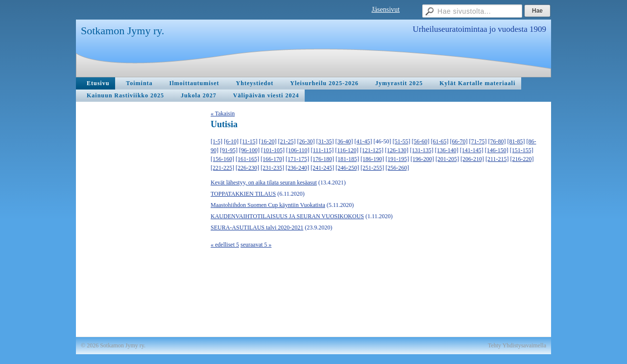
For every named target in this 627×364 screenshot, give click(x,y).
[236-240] (297, 168)
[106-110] (298, 150)
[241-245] (322, 168)
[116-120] (347, 150)
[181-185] (347, 159)
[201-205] (447, 159)
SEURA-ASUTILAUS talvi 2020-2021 (257, 227)
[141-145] (472, 150)
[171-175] (297, 159)
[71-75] (478, 141)
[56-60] (421, 141)
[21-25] (287, 141)
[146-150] (497, 150)
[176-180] (322, 159)
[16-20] (268, 141)
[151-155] (522, 150)
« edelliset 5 (225, 245)
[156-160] (222, 159)
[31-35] (325, 141)
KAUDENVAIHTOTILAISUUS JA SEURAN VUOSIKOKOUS (287, 216)
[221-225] (222, 168)
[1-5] (217, 141)
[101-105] (273, 150)
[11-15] (249, 141)
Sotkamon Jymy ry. (122, 31)
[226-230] (247, 168)
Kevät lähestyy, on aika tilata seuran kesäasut (264, 182)
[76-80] (497, 141)
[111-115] (323, 150)
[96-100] (249, 150)
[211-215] (497, 159)
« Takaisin (223, 114)
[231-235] (272, 168)
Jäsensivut (386, 10)
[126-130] (397, 150)
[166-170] (272, 159)
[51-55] (402, 141)
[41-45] (363, 141)
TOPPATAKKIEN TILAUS (243, 194)
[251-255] (372, 168)
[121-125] (372, 150)
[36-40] (344, 141)
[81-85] (516, 141)
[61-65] (440, 141)
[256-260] (397, 168)
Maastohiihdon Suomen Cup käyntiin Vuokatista (268, 205)
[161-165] (247, 159)
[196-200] (422, 159)
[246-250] (347, 168)
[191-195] (397, 159)
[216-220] (522, 159)
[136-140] (447, 150)
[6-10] (231, 141)
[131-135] (422, 150)
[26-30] (306, 141)
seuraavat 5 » (256, 245)
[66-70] (459, 141)
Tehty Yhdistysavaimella (517, 345)
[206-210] (472, 159)
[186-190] (372, 159)
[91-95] (229, 150)
